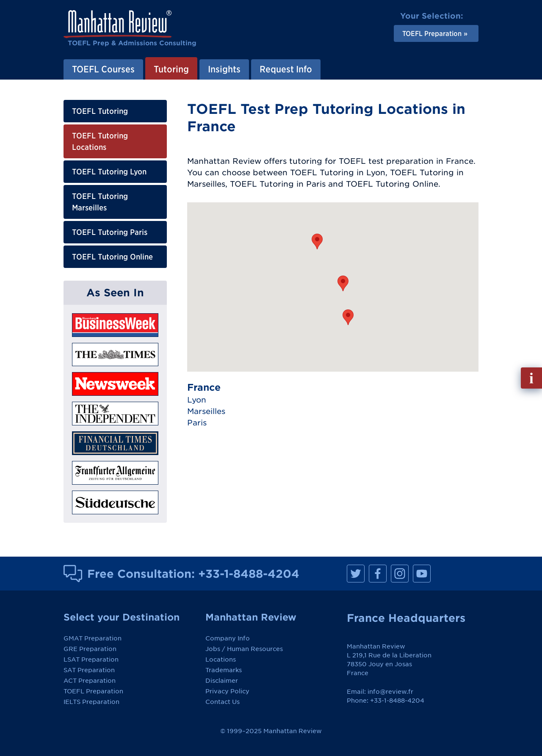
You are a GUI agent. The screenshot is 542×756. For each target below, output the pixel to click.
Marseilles (206, 411)
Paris (197, 423)
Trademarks (224, 670)
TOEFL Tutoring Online (112, 257)
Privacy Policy (227, 691)
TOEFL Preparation (93, 691)
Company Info (228, 638)
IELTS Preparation (91, 702)
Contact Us (223, 702)
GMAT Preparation (93, 638)
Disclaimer (222, 681)
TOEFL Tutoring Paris (110, 232)
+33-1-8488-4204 (249, 574)
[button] (343, 283)
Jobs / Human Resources (244, 649)
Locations (221, 659)
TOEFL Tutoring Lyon (109, 172)
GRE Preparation (90, 649)
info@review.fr (390, 692)
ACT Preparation (90, 681)
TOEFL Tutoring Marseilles (100, 202)
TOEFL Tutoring (100, 111)
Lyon (197, 400)
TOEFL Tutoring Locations (100, 141)
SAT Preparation (89, 670)
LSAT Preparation (91, 659)
